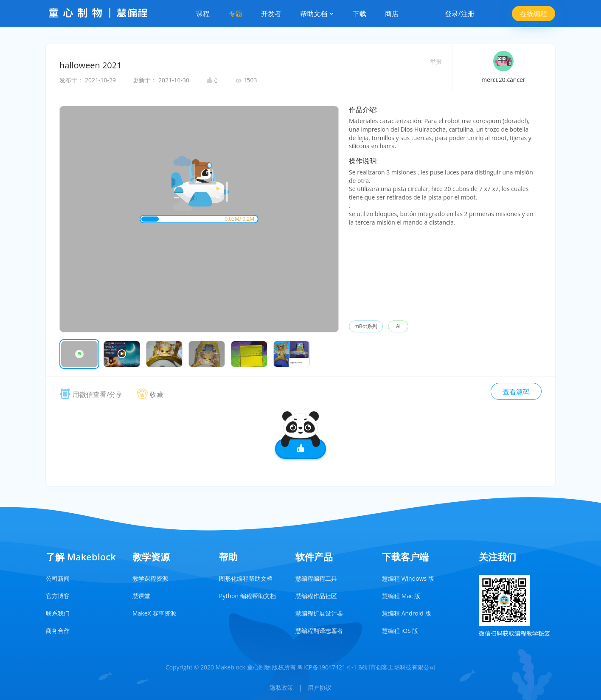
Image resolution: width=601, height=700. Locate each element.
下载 (359, 14)
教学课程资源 (150, 578)
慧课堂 (141, 596)
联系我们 (58, 613)
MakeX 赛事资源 (154, 613)
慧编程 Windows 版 (408, 578)
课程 (203, 14)
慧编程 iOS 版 (400, 631)
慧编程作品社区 (316, 596)
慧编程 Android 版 (407, 613)
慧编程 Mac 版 (401, 596)
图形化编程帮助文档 (246, 578)
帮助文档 (317, 14)
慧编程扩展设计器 (319, 613)
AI (398, 326)
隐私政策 (281, 687)
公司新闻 (58, 578)
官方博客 (58, 596)
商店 (392, 14)
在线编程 (534, 14)
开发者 (271, 14)
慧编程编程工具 (316, 578)
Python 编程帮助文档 (247, 596)
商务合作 (58, 631)
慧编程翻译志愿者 (319, 631)
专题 (236, 14)
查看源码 (516, 392)
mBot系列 (366, 326)
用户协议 (320, 687)
